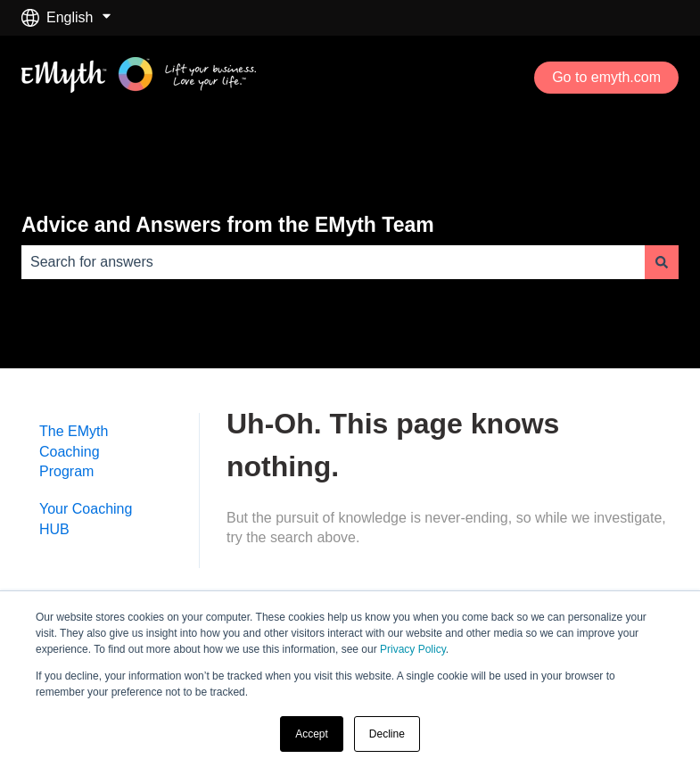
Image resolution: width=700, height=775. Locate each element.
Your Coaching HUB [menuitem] (86, 519)
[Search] (662, 262)
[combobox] (333, 262)
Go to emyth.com (606, 77)
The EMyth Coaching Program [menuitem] (74, 451)
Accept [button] (312, 734)
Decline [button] (387, 734)
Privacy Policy (413, 649)
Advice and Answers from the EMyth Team (228, 225)
